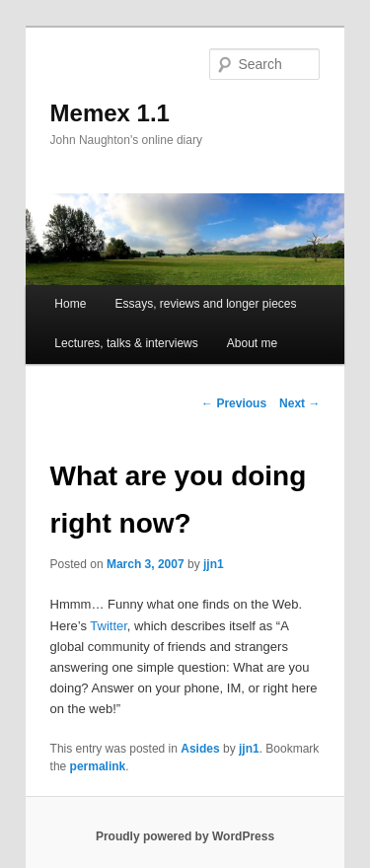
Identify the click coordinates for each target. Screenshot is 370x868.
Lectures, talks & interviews (126, 343)
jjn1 (214, 564)
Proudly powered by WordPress (185, 836)
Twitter (109, 626)
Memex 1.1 (110, 113)
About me (252, 343)
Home (70, 304)
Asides (200, 749)
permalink (98, 766)
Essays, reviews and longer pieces (205, 304)
